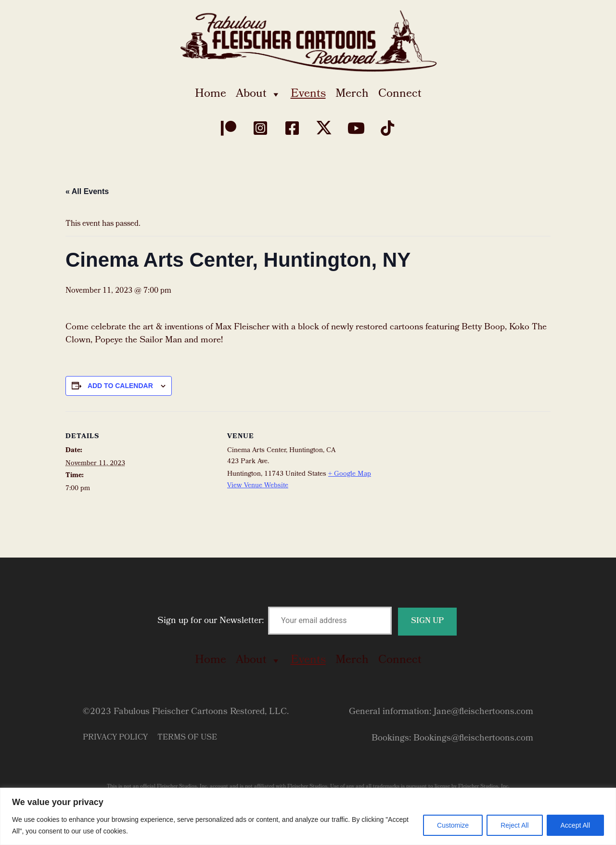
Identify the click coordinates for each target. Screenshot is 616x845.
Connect (400, 94)
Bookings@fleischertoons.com (473, 739)
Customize (453, 825)
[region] (308, 816)
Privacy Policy (115, 738)
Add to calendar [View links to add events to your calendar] (120, 386)
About (258, 94)
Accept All (575, 825)
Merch (352, 94)
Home (211, 94)
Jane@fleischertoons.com (483, 712)
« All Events (87, 191)
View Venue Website (258, 486)
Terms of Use (187, 738)
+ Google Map (350, 474)
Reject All (514, 825)
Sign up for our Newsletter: (307, 621)
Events (308, 94)
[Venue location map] (440, 478)
